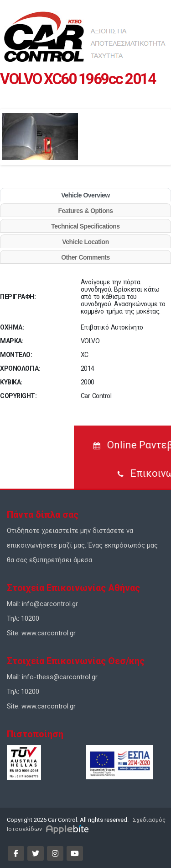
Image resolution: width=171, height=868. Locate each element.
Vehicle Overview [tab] (85, 195)
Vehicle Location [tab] (85, 242)
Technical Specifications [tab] (85, 226)
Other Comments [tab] (85, 257)
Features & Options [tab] (85, 211)
